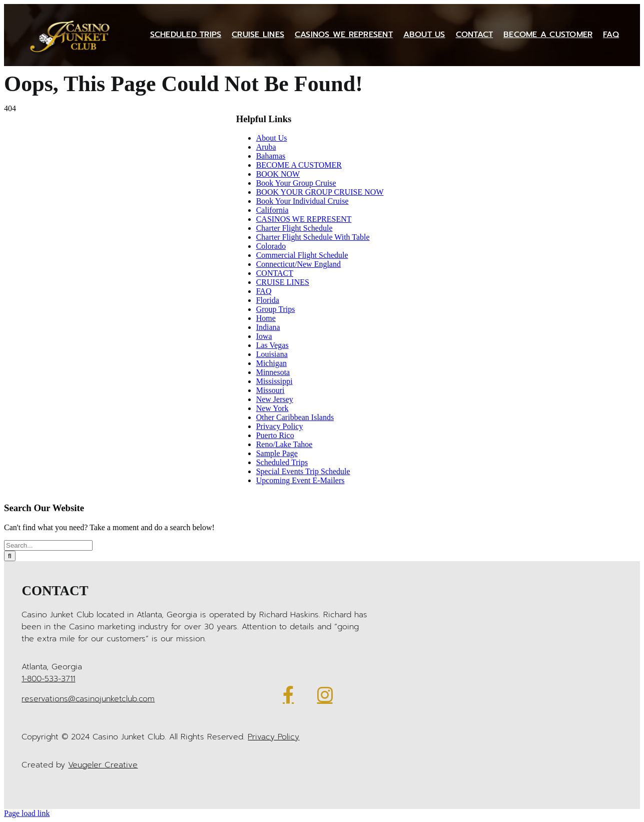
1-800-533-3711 (48, 679)
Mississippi (274, 381)
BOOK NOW (278, 174)
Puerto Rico (275, 435)
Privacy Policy (280, 426)
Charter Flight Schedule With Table (313, 237)
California (272, 210)
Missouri (270, 390)
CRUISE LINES (283, 282)
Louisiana (272, 354)
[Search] (10, 556)
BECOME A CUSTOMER (299, 165)
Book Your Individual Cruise (302, 201)
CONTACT (275, 273)
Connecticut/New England (298, 264)
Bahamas (271, 156)
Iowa (264, 336)
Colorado (271, 246)
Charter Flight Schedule (294, 228)
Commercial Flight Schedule (302, 255)
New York (272, 408)
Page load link (27, 813)
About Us (272, 138)
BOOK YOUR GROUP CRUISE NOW (320, 192)
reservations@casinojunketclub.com (88, 699)
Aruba (266, 147)
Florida (268, 300)
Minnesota (273, 372)
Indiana (268, 327)
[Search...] (48, 545)
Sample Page (277, 453)
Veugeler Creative (103, 765)
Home (266, 318)
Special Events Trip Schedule (303, 471)
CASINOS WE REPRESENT (304, 219)
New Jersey (275, 399)
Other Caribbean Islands (295, 417)
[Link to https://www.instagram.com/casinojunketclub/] (325, 695)
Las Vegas (272, 345)
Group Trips (276, 309)
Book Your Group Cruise (296, 183)
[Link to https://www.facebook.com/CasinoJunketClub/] (288, 695)
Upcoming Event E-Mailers (300, 480)
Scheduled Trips (282, 462)
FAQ (264, 291)
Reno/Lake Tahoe (284, 444)
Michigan (271, 363)
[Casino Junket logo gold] (72, 19)
